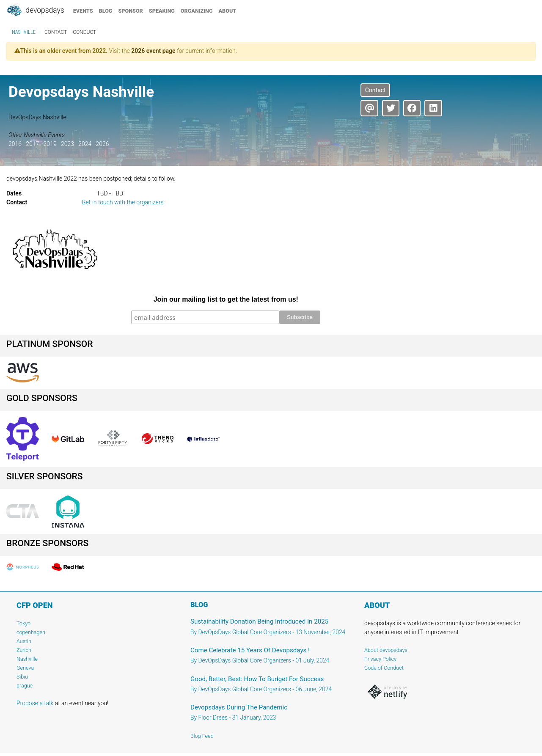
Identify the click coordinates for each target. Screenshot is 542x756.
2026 (102, 144)
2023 (67, 144)
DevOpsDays (35, 11)
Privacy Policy (380, 659)
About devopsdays (386, 650)
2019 (50, 144)
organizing (197, 11)
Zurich (24, 650)
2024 (85, 144)
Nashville (24, 32)
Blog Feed (202, 736)
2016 (15, 144)
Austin (24, 641)
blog (106, 11)
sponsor (130, 11)
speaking (162, 11)
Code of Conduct (384, 668)
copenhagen (31, 632)
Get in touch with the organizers (123, 202)
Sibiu (22, 677)
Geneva (25, 668)
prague (25, 686)
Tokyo (23, 623)
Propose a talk (35, 703)
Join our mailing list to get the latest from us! (226, 299)
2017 (32, 144)
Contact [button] (376, 90)
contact (56, 32)
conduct (84, 32)
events (83, 11)
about (228, 11)
